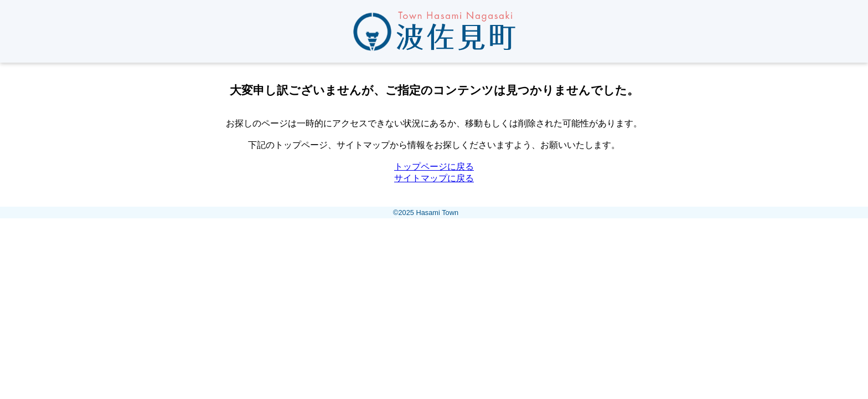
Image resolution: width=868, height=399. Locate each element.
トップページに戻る (434, 167)
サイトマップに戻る (434, 178)
